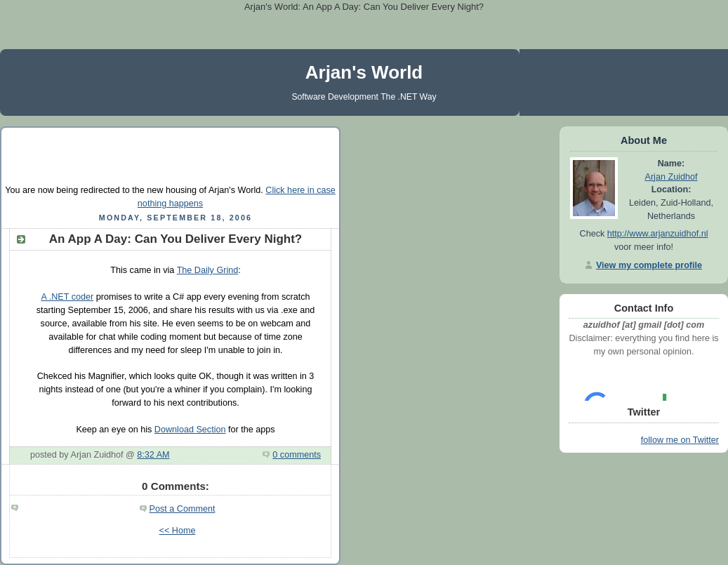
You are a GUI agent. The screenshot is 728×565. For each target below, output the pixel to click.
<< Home (178, 531)
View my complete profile (649, 265)
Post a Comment (183, 509)
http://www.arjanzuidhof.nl (658, 234)
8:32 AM (153, 455)
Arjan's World (364, 72)
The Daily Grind (208, 270)
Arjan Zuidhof (671, 177)
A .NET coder (67, 297)
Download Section (190, 430)
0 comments (297, 455)
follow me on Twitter (680, 440)
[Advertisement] (171, 154)
